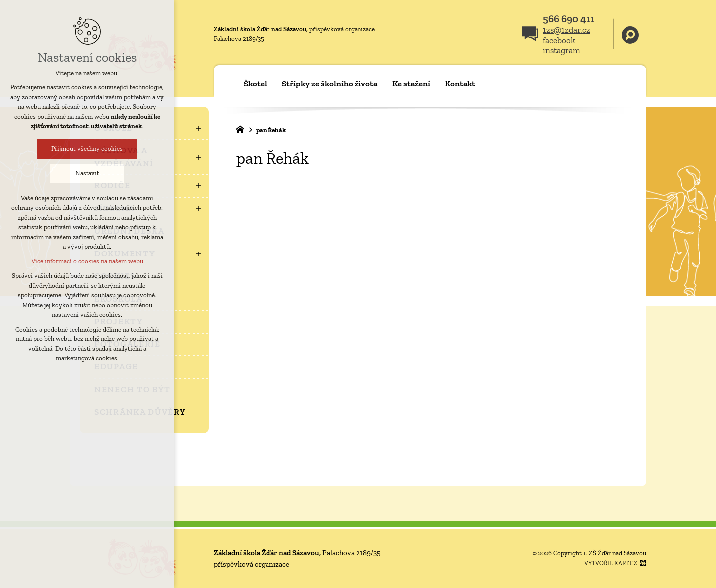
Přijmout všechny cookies (85, 148)
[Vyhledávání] (630, 34)
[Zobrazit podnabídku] (199, 128)
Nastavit (85, 173)
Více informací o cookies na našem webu (85, 261)
